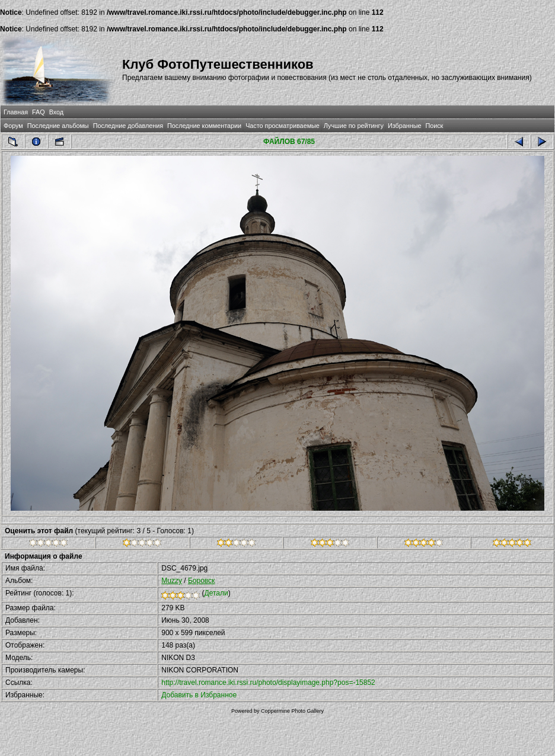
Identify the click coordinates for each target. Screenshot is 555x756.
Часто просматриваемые (283, 126)
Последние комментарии (204, 126)
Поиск (434, 126)
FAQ (39, 112)
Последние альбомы (58, 126)
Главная (16, 112)
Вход (56, 112)
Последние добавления (128, 126)
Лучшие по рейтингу (354, 126)
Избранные (404, 126)
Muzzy (172, 581)
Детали (216, 593)
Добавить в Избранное (199, 695)
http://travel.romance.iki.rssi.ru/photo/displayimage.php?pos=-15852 (268, 683)
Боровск (201, 581)
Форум (13, 126)
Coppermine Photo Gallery (292, 711)
